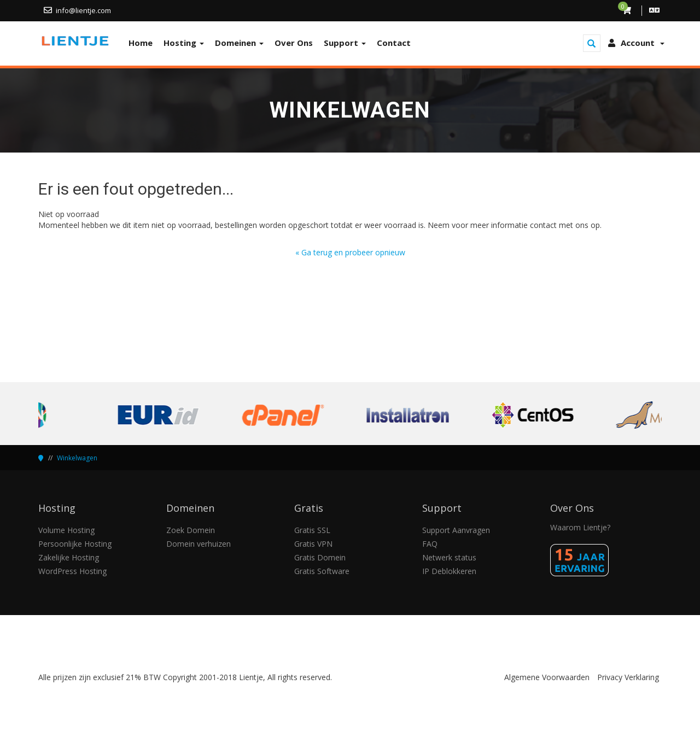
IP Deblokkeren (449, 571)
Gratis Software (322, 571)
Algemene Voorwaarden (547, 677)
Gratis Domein (320, 557)
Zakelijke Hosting (69, 557)
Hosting (184, 43)
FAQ (430, 544)
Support (345, 43)
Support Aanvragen (456, 530)
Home (141, 43)
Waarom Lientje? (580, 527)
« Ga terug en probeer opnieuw (350, 252)
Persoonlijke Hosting (75, 544)
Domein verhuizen (199, 544)
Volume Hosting (66, 530)
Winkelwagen (77, 458)
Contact (394, 43)
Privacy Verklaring (628, 677)
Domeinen (239, 43)
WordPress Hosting (72, 571)
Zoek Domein (191, 530)
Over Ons (294, 43)
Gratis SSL (312, 530)
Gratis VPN (313, 544)
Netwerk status (449, 557)
